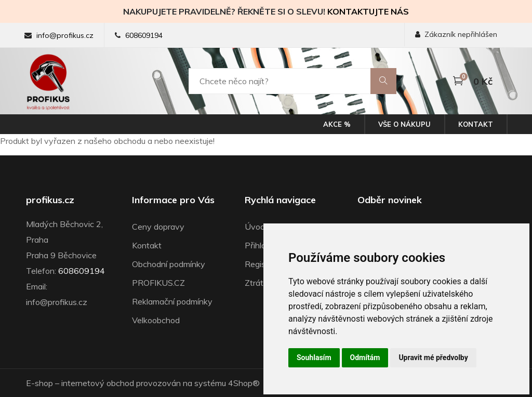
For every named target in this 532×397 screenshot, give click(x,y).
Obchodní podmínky (169, 264)
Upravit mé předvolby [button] (433, 358)
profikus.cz (50, 200)
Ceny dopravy (158, 227)
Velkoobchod (156, 320)
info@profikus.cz (65, 35)
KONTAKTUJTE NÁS (368, 11)
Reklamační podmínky (172, 301)
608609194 (144, 35)
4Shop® (244, 383)
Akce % (337, 124)
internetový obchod (98, 383)
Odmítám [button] (365, 358)
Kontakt (476, 124)
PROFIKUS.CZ (158, 283)
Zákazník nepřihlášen (456, 34)
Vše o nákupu (404, 124)
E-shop (39, 383)
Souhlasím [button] (314, 358)
